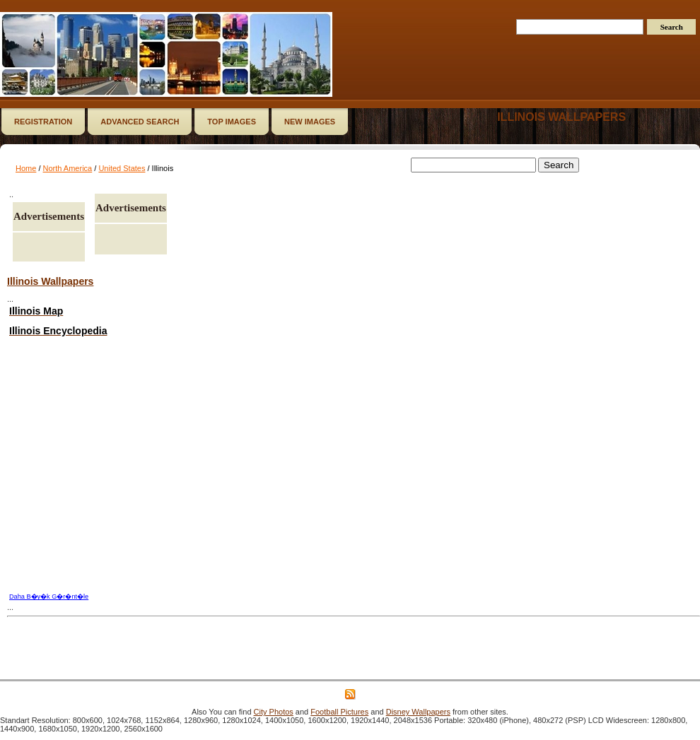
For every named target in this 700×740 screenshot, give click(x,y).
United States (122, 168)
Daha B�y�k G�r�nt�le (49, 597)
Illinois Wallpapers (50, 281)
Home (26, 168)
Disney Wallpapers (418, 712)
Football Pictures (339, 712)
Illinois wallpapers (561, 117)
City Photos (274, 712)
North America (68, 168)
